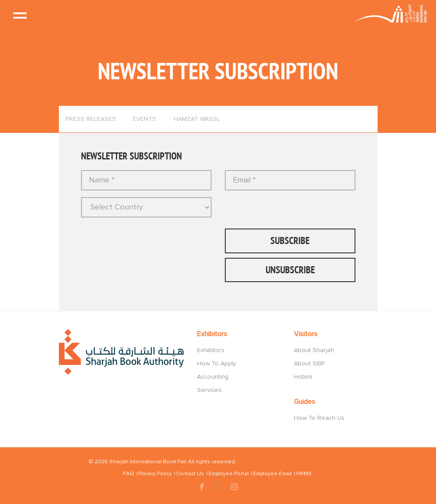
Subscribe (290, 240)
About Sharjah (314, 350)
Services (209, 390)
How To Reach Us (319, 418)
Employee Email (272, 474)
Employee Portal (229, 474)
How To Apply (216, 364)
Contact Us (190, 474)
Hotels (303, 377)
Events (145, 119)
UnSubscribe (290, 270)
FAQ (129, 474)
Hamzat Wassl (197, 119)
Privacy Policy (155, 474)
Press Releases (91, 119)
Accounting (213, 377)
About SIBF (309, 364)
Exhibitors (211, 350)
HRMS (304, 474)
